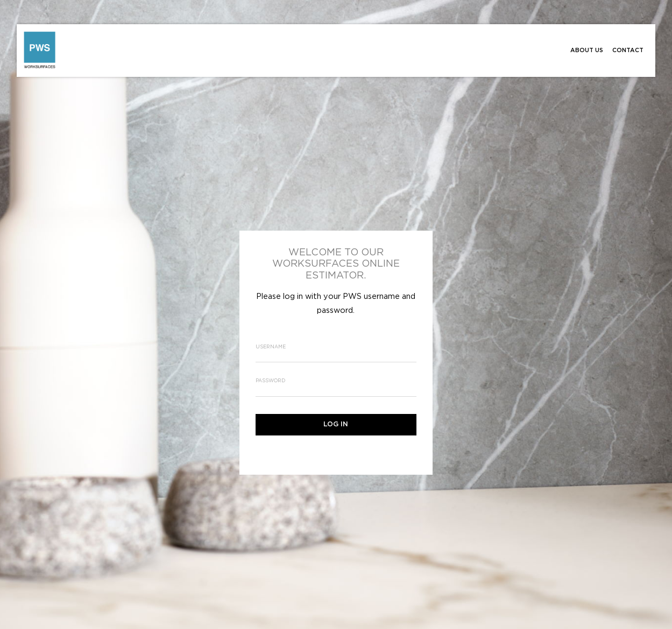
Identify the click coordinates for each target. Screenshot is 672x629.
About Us (587, 50)
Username (271, 347)
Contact (628, 50)
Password (270, 381)
